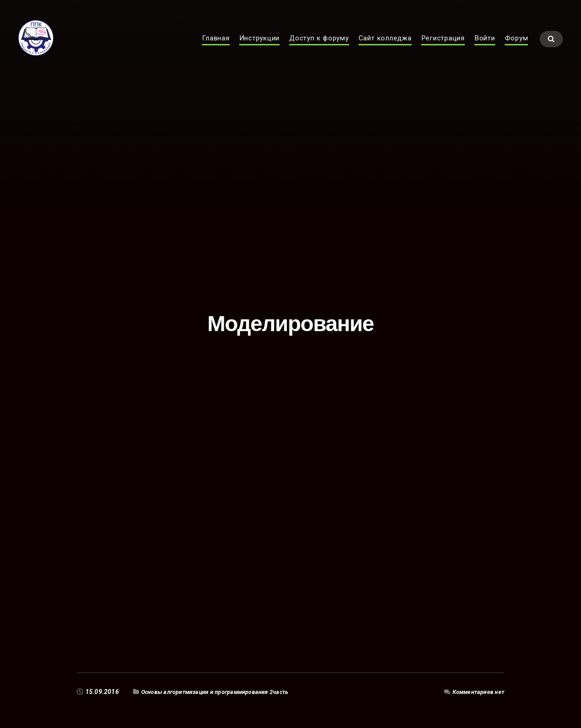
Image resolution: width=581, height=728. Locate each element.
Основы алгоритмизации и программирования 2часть (225, 692)
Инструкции (260, 48)
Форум (517, 48)
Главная (216, 48)
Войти (485, 48)
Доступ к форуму (319, 48)
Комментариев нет (475, 692)
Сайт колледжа (385, 48)
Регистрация (443, 48)
